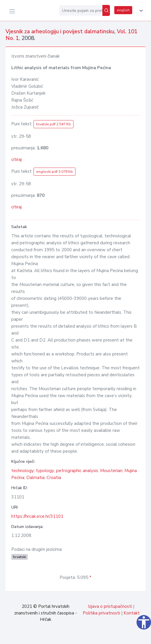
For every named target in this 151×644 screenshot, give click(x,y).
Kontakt (132, 613)
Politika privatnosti (101, 613)
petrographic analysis (77, 471)
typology (45, 471)
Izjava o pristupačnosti (110, 606)
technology (23, 471)
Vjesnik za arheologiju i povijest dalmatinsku (60, 32)
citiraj (16, 159)
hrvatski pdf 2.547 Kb (54, 124)
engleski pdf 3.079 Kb (55, 172)
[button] (140, 11)
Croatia (54, 478)
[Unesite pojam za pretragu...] (81, 10)
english (123, 10)
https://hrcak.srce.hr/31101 (37, 516)
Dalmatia (35, 478)
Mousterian (111, 471)
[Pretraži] (106, 10)
